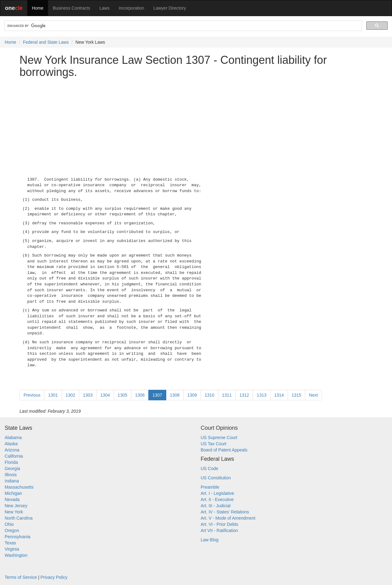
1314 (279, 395)
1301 (53, 395)
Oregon (12, 530)
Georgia (12, 468)
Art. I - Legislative (217, 493)
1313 (261, 395)
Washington (16, 555)
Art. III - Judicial (216, 506)
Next (314, 395)
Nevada (12, 499)
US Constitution (216, 478)
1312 (244, 395)
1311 (227, 395)
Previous (32, 395)
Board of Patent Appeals (224, 450)
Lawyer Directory (170, 8)
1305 (122, 395)
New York (14, 512)
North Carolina (19, 518)
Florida (11, 462)
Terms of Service (21, 577)
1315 (296, 395)
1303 (88, 395)
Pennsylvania (17, 537)
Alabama (13, 438)
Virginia (12, 549)
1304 (105, 395)
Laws (105, 8)
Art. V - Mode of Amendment (228, 518)
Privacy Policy (54, 577)
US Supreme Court (219, 438)
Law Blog (210, 540)
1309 (192, 395)
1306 (140, 395)
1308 (175, 395)
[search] (183, 26)
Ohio (9, 524)
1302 (70, 395)
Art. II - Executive (217, 499)
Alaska (11, 444)
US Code (209, 468)
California (14, 456)
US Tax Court (213, 444)
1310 (209, 395)
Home (38, 8)
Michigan (13, 493)
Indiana (12, 481)
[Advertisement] (196, 126)
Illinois (11, 475)
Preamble (210, 487)
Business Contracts (71, 8)
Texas (10, 543)
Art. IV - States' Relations (225, 512)
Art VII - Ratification (219, 530)
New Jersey (16, 506)
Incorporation (132, 8)
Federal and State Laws (46, 42)
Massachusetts (19, 487)
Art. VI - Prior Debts (219, 524)
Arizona (12, 450)
